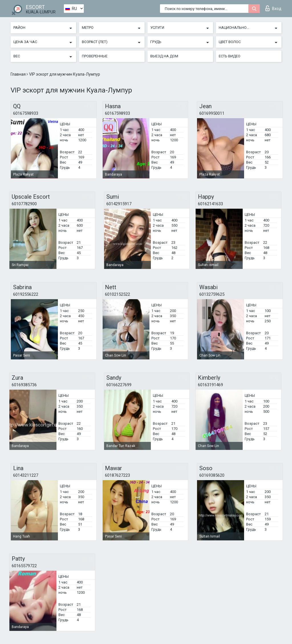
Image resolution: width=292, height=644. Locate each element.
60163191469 (210, 385)
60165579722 (24, 566)
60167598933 (26, 113)
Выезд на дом (164, 56)
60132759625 (212, 294)
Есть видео (230, 56)
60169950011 (212, 113)
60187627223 (117, 475)
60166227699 (119, 385)
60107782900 (24, 204)
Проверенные (95, 56)
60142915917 (119, 204)
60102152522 (117, 294)
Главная (19, 74)
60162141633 (210, 204)
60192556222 (26, 294)
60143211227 (26, 475)
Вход (273, 8)
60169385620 (212, 475)
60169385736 (24, 385)
